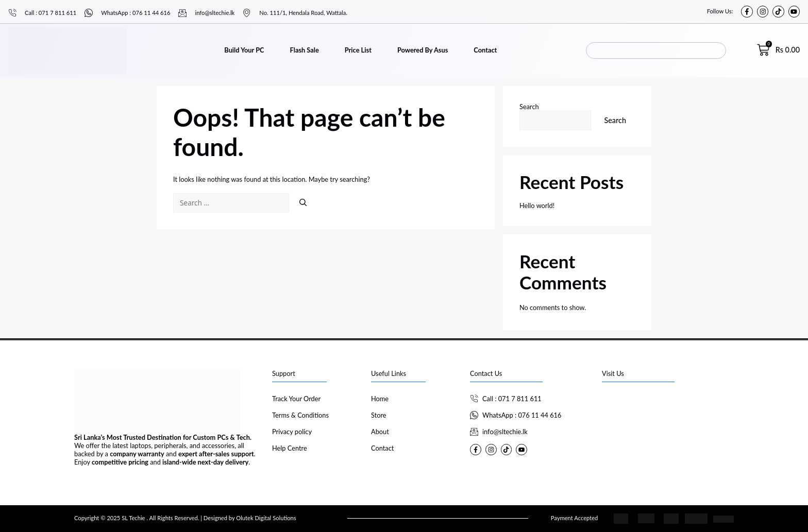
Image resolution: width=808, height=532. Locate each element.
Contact (485, 50)
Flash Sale (305, 50)
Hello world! (537, 205)
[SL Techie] (668, 430)
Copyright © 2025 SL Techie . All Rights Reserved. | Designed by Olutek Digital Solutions (185, 518)
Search (529, 107)
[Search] (303, 202)
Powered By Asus (423, 50)
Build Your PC (244, 50)
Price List (358, 50)
